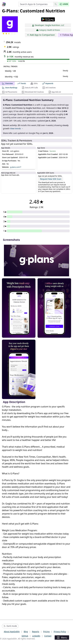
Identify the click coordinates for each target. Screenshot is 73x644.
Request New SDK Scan (51, 179)
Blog (26, 632)
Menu (62, 638)
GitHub (25, 636)
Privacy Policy (60, 632)
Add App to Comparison (41, 35)
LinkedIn (36, 636)
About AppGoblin (12, 632)
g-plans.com (16, 167)
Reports (36, 632)
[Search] (56, 4)
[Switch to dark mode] (10, 626)
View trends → (17, 128)
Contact (48, 636)
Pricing (46, 632)
